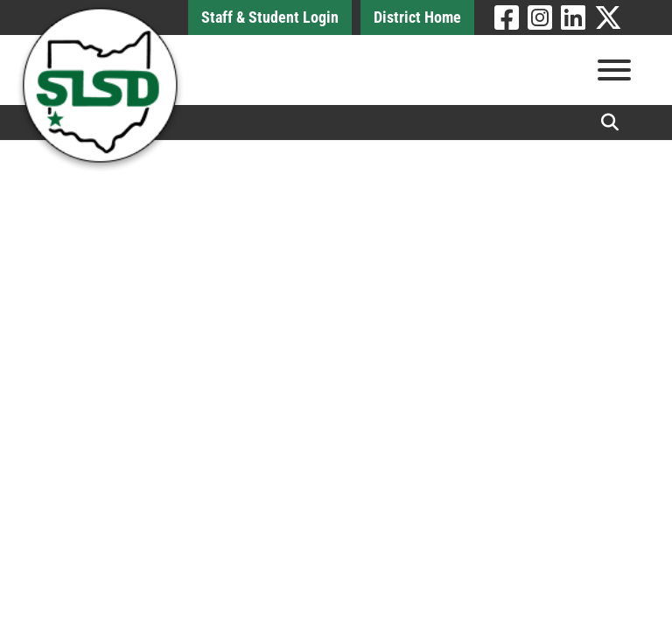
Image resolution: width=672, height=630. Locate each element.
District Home (417, 17)
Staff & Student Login (270, 17)
